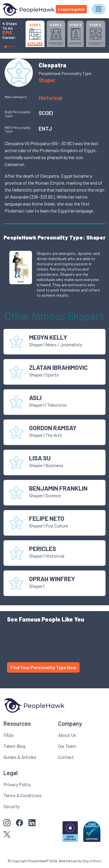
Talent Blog (14, 746)
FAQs (9, 735)
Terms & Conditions (23, 795)
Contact (66, 757)
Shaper (47, 80)
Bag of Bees (92, 861)
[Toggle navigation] (99, 9)
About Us (67, 735)
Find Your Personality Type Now (43, 667)
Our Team (67, 746)
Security (11, 806)
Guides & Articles (20, 757)
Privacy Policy (17, 784)
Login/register (71, 9)
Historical (50, 98)
